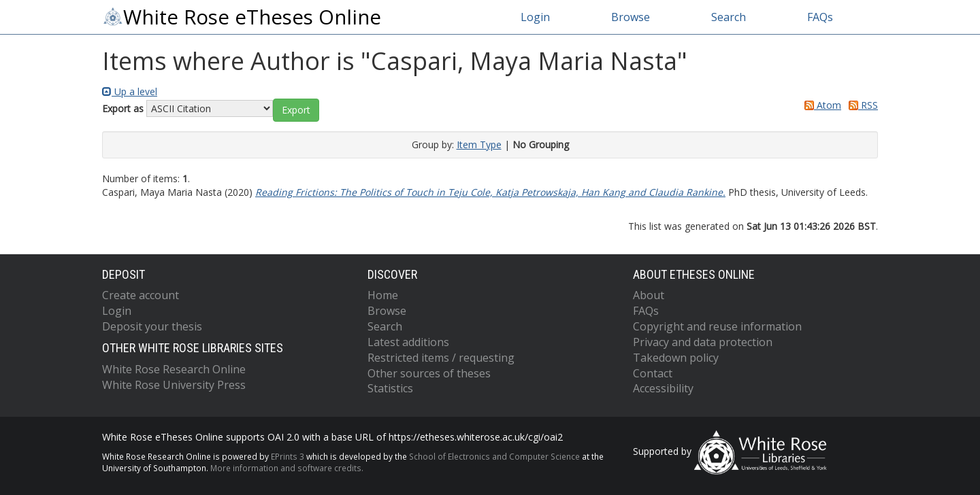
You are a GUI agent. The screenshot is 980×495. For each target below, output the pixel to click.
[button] (296, 110)
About (649, 295)
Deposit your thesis (152, 326)
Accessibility (663, 388)
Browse (631, 17)
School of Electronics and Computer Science (494, 456)
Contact (653, 373)
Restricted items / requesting (441, 358)
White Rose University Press (174, 385)
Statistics (390, 388)
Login (535, 17)
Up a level (130, 91)
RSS (861, 105)
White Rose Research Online (174, 369)
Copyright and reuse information (717, 326)
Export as (123, 108)
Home (383, 295)
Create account (141, 295)
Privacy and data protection (703, 342)
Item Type (479, 144)
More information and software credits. (287, 468)
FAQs (820, 17)
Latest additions (408, 342)
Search (729, 17)
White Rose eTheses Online (242, 17)
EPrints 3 (288, 456)
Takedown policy (676, 358)
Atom (820, 105)
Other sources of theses (429, 373)
